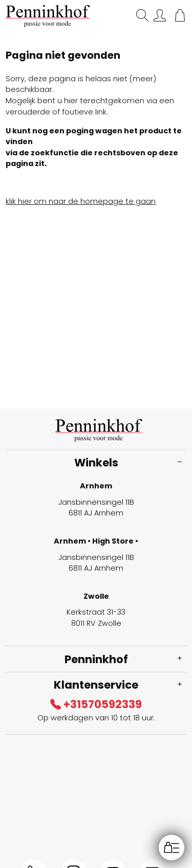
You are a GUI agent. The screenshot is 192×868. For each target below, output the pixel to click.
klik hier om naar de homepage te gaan (81, 201)
